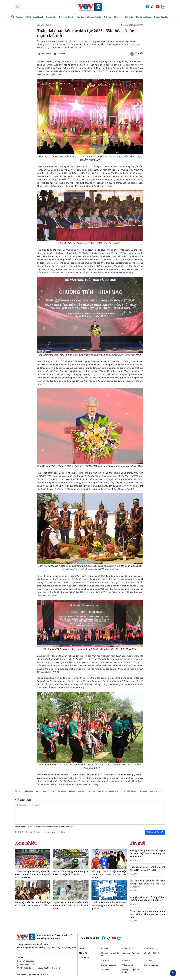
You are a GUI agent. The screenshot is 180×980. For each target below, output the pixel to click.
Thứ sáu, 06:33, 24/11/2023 (132, 25)
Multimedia (106, 970)
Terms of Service (64, 827)
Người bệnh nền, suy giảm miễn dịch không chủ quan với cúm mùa (147, 914)
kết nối (72, 791)
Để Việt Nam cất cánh (34, 17)
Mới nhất (83, 953)
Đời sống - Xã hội (66, 17)
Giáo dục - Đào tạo (131, 953)
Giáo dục (80, 17)
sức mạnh (62, 791)
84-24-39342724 (27, 964)
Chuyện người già (143, 17)
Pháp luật (118, 17)
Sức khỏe (129, 17)
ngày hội (143, 791)
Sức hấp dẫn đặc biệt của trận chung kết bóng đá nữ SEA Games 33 (147, 884)
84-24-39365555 (27, 961)
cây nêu (102, 791)
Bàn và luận (51, 17)
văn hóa (91, 791)
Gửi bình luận (155, 832)
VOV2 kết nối (128, 965)
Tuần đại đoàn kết (31, 791)
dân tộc (81, 791)
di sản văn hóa (48, 791)
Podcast (19, 17)
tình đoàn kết (156, 791)
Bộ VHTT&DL (114, 791)
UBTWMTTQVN (130, 791)
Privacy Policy (51, 827)
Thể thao (108, 17)
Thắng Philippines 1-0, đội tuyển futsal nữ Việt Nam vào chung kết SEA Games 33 (147, 853)
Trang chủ (84, 948)
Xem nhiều (84, 958)
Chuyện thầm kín (161, 17)
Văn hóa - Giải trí (94, 17)
